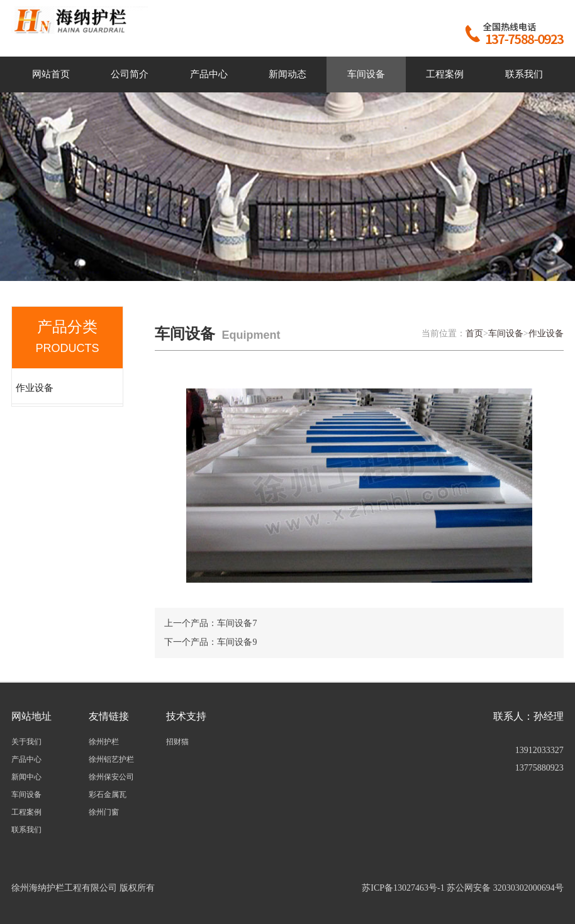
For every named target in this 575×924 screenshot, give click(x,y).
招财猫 (177, 742)
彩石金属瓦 (108, 795)
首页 (474, 333)
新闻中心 (26, 777)
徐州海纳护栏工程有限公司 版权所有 (83, 888)
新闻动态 (287, 74)
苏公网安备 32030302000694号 (505, 888)
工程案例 (445, 74)
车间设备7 (237, 623)
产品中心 (209, 74)
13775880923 (539, 768)
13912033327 (539, 750)
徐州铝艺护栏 (111, 759)
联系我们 (524, 74)
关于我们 (26, 742)
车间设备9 (237, 642)
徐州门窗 (104, 812)
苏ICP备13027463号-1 (403, 888)
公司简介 (130, 74)
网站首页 (51, 74)
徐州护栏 (104, 742)
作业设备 (35, 388)
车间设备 (366, 74)
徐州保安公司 (111, 777)
